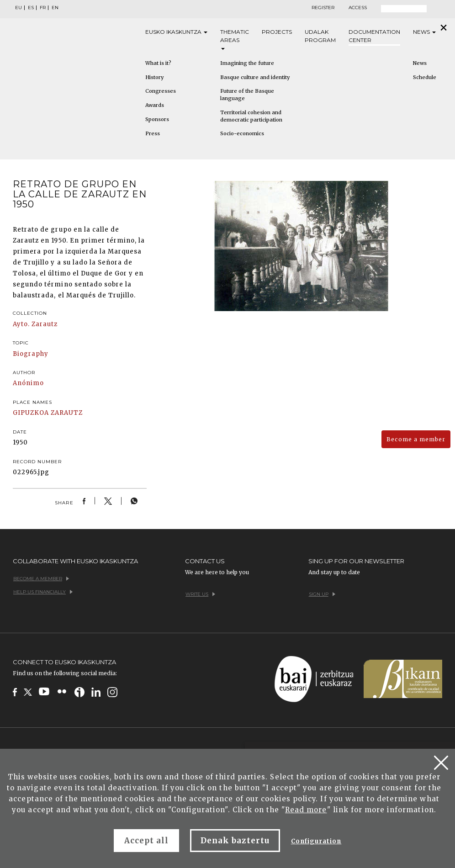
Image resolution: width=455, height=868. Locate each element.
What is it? (158, 63)
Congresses (161, 91)
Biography (31, 354)
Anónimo (28, 383)
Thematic (235, 39)
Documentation (374, 36)
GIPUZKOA (31, 413)
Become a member (416, 439)
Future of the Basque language (247, 95)
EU (19, 8)
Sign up (322, 594)
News (424, 32)
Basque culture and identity (255, 77)
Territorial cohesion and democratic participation (251, 116)
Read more (306, 810)
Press (153, 133)
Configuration (316, 841)
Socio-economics (242, 133)
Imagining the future (247, 63)
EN (55, 8)
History (154, 77)
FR (43, 8)
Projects (277, 32)
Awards (155, 105)
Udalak (320, 36)
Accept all (146, 841)
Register (323, 8)
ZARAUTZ (66, 413)
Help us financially (43, 592)
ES (31, 8)
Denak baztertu (235, 841)
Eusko (176, 32)
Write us (200, 594)
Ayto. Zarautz (35, 324)
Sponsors (157, 119)
